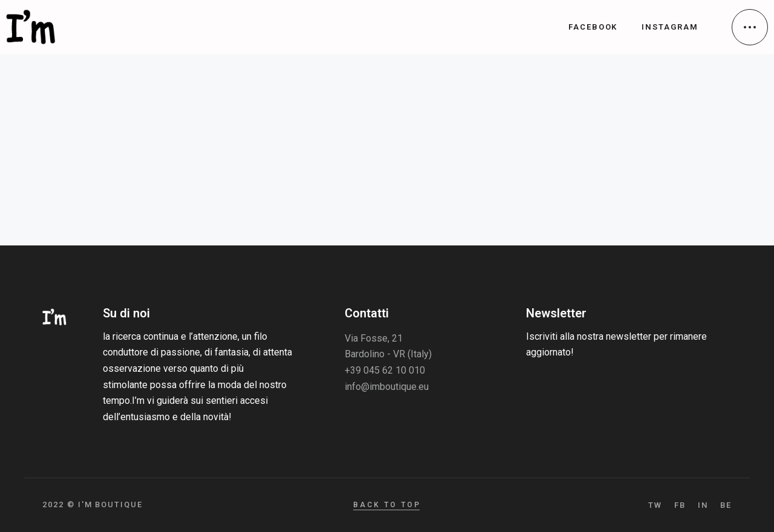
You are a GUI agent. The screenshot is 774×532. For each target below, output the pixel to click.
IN (703, 505)
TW (655, 505)
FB (680, 505)
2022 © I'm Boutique (93, 504)
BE (726, 505)
